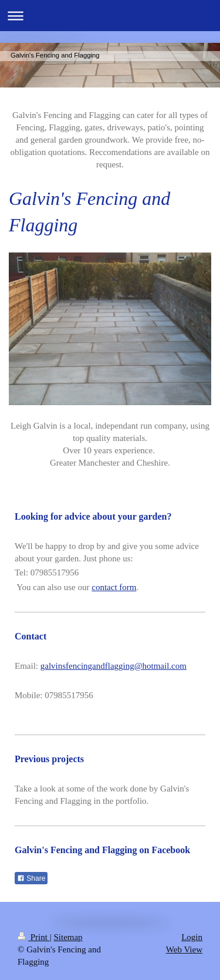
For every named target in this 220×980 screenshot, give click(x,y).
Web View (184, 949)
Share (31, 878)
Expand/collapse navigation (110, 16)
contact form (114, 587)
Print (34, 937)
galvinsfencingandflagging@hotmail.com (114, 666)
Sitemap (68, 937)
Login (192, 937)
